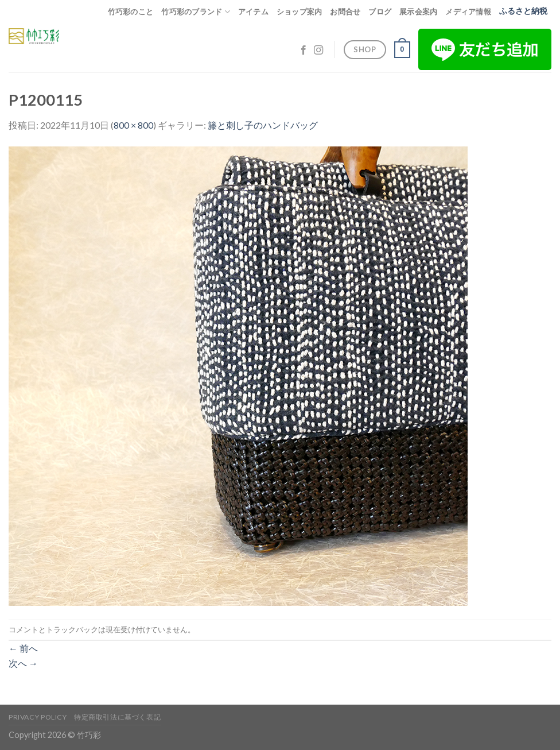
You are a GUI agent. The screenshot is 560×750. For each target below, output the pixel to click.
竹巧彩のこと (131, 11)
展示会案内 (418, 11)
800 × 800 (133, 125)
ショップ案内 (300, 11)
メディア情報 (468, 11)
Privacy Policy (38, 717)
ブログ (380, 11)
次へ (23, 663)
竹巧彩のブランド (196, 12)
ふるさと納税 (523, 11)
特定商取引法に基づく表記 (117, 717)
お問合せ (345, 11)
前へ (23, 648)
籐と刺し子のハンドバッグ (263, 125)
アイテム (253, 11)
